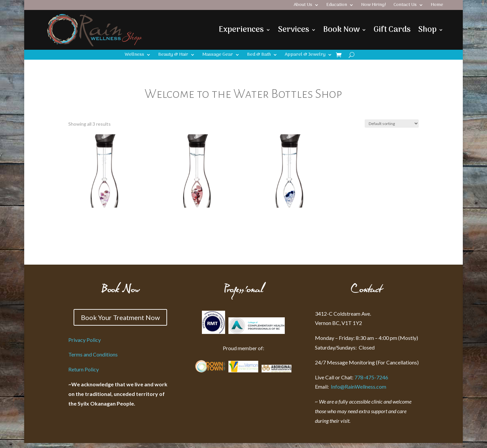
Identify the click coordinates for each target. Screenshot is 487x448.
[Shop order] (392, 124)
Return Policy (84, 369)
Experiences (241, 30)
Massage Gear (218, 55)
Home (437, 6)
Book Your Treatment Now (120, 317)
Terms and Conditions (93, 354)
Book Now (341, 30)
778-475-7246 (371, 377)
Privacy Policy (85, 340)
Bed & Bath (259, 55)
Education (337, 6)
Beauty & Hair (173, 55)
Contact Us (405, 6)
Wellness (134, 55)
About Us (303, 6)
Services (294, 30)
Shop (427, 30)
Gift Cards (392, 30)
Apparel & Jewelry (305, 55)
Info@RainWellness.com (351, 386)
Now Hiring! (374, 6)
